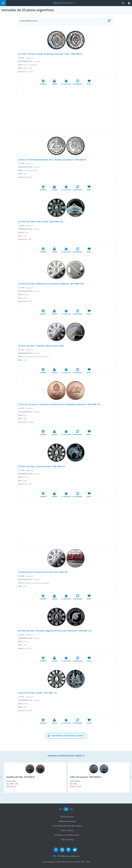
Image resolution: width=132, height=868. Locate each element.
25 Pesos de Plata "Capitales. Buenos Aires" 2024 (41, 346)
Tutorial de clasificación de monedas (67, 826)
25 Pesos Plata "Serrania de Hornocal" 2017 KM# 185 (43, 572)
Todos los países (67, 839)
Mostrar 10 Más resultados (68, 736)
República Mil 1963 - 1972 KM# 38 (20, 777)
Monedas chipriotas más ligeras (65, 756)
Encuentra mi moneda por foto (67, 835)
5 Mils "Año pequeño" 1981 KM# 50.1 (86, 777)
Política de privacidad (67, 821)
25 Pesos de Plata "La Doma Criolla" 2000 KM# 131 (42, 466)
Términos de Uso (67, 817)
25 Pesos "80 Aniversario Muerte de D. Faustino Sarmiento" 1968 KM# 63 (52, 160)
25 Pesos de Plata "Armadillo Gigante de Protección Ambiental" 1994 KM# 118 (55, 631)
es (66, 809)
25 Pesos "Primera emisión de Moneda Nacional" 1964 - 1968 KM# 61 (50, 54)
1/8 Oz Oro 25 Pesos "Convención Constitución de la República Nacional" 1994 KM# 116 (59, 404)
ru (71, 809)
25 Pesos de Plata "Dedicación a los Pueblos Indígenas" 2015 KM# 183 (51, 284)
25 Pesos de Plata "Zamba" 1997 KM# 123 (37, 693)
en (61, 809)
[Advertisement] (66, 110)
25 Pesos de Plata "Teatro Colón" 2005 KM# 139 (40, 222)
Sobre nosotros (67, 830)
